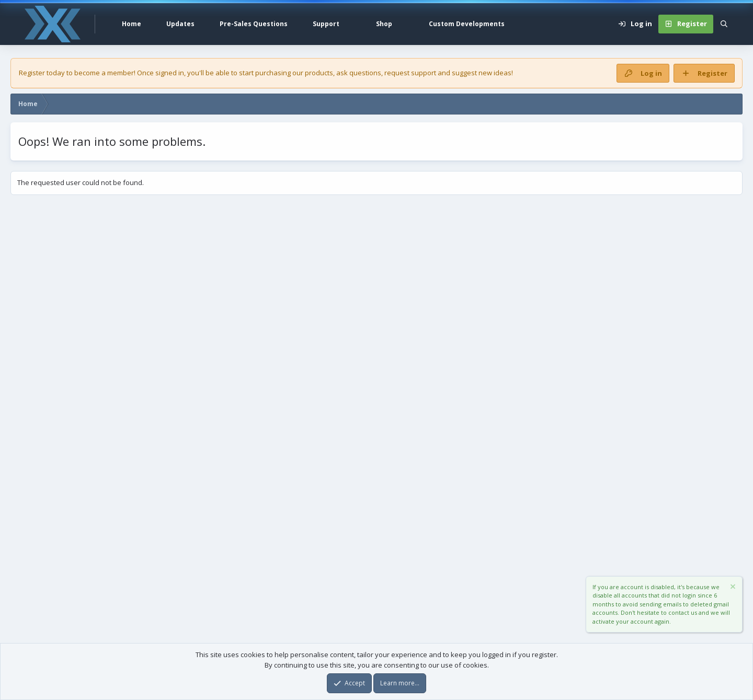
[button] (351, 24)
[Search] (724, 24)
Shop (384, 24)
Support (326, 24)
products (319, 73)
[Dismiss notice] (732, 588)
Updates (180, 24)
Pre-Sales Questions (254, 24)
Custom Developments (467, 24)
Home (132, 24)
